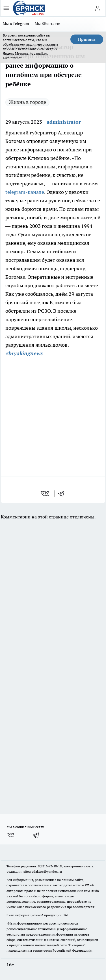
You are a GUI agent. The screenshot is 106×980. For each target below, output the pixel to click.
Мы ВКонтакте (48, 23)
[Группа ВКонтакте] (11, 835)
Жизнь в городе (27, 102)
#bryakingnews (24, 353)
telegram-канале (25, 192)
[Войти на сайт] (98, 8)
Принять (87, 39)
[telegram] (63, 494)
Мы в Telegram (16, 23)
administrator (64, 122)
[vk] (45, 494)
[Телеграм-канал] (36, 835)
